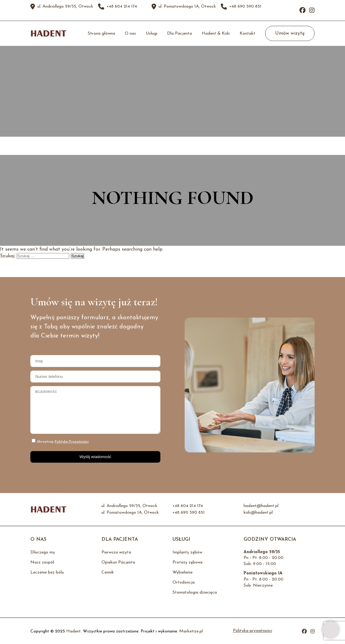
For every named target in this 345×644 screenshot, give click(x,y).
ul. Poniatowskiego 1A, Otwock (187, 7)
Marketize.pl (191, 631)
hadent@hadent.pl (261, 506)
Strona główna (101, 34)
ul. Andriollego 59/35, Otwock (65, 7)
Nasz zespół (42, 562)
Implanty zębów (187, 552)
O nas (130, 34)
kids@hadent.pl (258, 513)
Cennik (108, 572)
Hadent (73, 631)
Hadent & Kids (216, 34)
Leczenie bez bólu (47, 572)
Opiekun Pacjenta (118, 562)
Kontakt (248, 34)
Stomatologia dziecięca (195, 593)
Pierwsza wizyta (116, 552)
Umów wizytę (290, 33)
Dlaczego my (43, 552)
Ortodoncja (184, 582)
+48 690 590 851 (245, 7)
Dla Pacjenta (179, 34)
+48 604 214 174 (122, 7)
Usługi (152, 34)
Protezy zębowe (188, 562)
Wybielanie (183, 572)
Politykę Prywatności (72, 442)
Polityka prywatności (253, 631)
